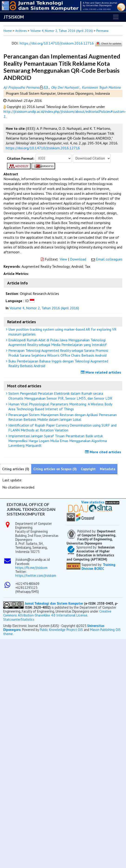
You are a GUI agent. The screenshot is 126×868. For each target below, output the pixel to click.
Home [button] (8, 31)
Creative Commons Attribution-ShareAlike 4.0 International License (57, 613)
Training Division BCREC (98, 567)
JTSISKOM (14, 17)
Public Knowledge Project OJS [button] (61, 630)
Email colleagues (109, 259)
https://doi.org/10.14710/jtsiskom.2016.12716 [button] (43, 148)
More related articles (102, 372)
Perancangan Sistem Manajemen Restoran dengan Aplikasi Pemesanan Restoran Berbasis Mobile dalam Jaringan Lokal (62, 417)
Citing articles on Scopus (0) (55, 469)
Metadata (108, 469)
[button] (5, 107)
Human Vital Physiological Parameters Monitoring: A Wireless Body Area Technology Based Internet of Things (60, 406)
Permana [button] (102, 31)
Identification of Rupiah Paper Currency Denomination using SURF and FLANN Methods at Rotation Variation (62, 428)
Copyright (88, 469)
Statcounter (12, 619)
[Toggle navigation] (116, 17)
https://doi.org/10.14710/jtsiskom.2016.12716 (57, 43)
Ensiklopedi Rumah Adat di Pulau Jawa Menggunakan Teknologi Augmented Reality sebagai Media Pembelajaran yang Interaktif (57, 342)
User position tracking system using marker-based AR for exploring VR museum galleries (62, 332)
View (63, 259)
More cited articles (104, 452)
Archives (21, 31)
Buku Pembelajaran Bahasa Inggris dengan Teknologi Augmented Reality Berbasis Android (58, 364)
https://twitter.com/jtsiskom (36, 576)
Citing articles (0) (16, 469)
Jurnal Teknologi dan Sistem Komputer (54, 603)
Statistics (28, 619)
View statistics (93, 502)
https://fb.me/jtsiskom (31, 568)
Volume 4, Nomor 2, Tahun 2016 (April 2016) (62, 31)
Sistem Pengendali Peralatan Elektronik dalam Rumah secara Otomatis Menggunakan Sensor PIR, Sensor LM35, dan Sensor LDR (60, 396)
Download (78, 259)
